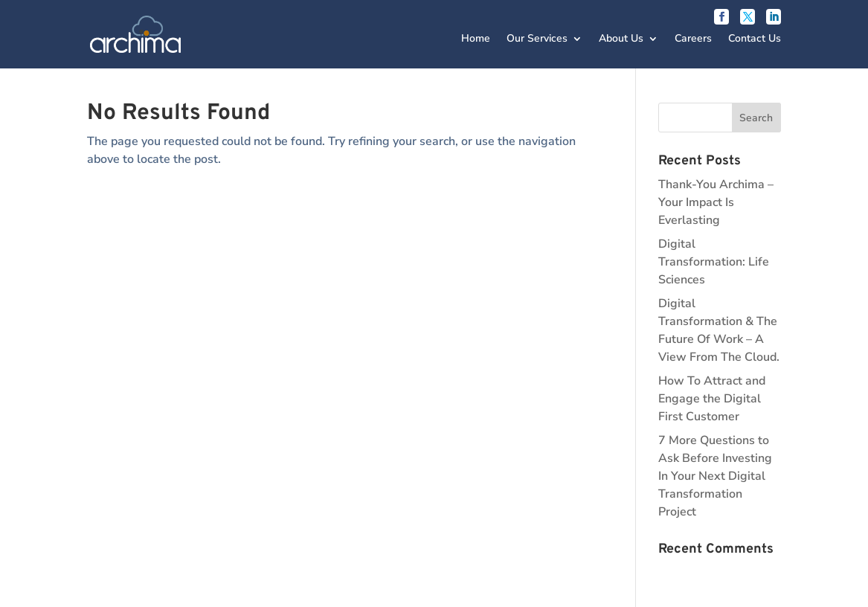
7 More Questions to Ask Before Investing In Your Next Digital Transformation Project (715, 476)
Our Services (537, 39)
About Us (621, 39)
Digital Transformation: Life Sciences (714, 262)
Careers (693, 39)
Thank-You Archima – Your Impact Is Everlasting (716, 202)
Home (476, 39)
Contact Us (755, 39)
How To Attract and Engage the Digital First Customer (712, 399)
